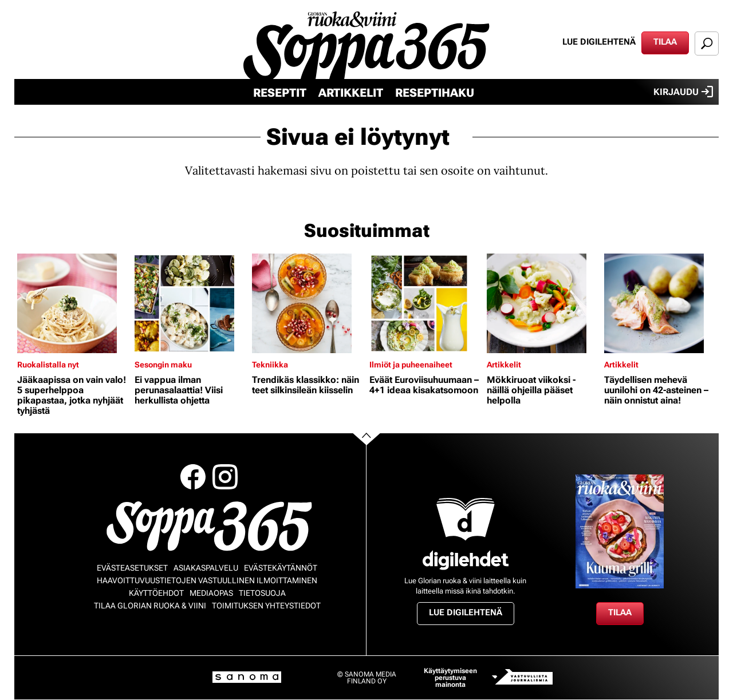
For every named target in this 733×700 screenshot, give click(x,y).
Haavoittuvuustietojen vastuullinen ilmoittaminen (207, 580)
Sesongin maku (163, 365)
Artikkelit (351, 93)
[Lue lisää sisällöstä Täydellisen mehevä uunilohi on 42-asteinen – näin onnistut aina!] (660, 303)
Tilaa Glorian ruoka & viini (150, 606)
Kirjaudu (683, 92)
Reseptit (280, 93)
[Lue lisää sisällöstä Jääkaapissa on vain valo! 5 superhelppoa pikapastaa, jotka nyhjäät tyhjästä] (73, 303)
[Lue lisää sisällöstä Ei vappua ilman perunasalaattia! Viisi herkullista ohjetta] (190, 303)
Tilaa (665, 42)
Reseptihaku (435, 93)
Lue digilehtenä (599, 42)
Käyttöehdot (156, 593)
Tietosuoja (262, 593)
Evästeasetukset (132, 568)
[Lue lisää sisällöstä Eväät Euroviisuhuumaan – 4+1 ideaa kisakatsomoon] (425, 303)
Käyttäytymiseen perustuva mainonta (450, 678)
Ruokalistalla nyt (48, 365)
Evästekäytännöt (281, 568)
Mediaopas (211, 593)
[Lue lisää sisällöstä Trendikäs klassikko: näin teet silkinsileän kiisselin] (308, 303)
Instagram (225, 477)
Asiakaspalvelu (206, 568)
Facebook (193, 477)
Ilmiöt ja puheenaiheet (411, 365)
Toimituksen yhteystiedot (266, 606)
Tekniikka (270, 365)
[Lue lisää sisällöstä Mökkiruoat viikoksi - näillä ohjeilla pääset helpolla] (543, 303)
